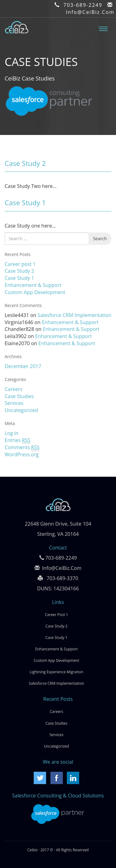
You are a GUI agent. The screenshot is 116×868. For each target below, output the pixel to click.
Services (14, 403)
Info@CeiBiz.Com (90, 12)
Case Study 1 (25, 203)
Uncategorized (21, 410)
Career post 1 (20, 264)
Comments (22, 447)
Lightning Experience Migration (56, 672)
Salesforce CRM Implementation (74, 315)
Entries (17, 440)
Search (100, 239)
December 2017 (23, 366)
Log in (12, 433)
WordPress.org (22, 454)
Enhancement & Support (33, 285)
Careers (14, 389)
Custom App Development (35, 292)
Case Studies (19, 396)
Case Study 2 (25, 163)
